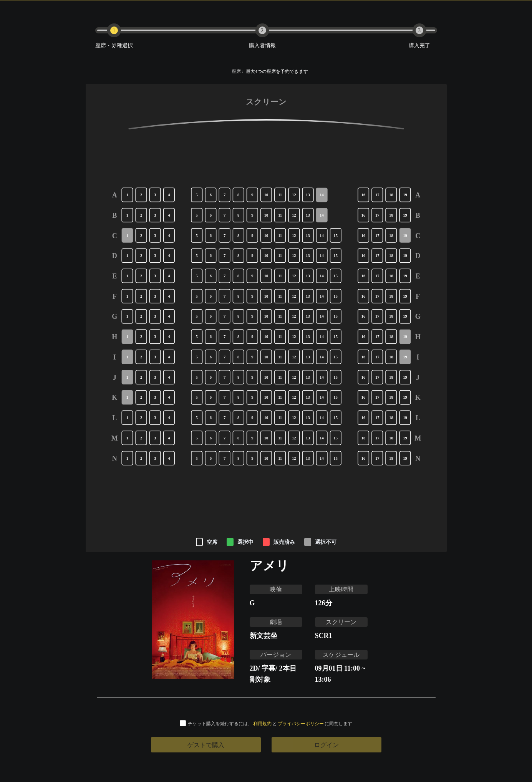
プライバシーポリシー (301, 723)
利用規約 (262, 723)
